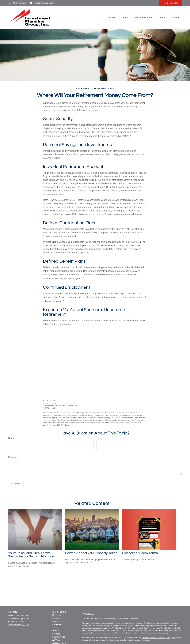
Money (56, 631)
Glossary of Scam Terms (140, 553)
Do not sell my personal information (137, 640)
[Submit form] (16, 484)
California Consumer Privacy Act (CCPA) (156, 638)
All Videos (57, 640)
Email (99, 438)
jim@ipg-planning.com (42, 3)
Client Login (171, 3)
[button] (112, 18)
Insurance (57, 624)
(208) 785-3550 (17, 3)
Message (13, 457)
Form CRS (90, 614)
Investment (57, 618)
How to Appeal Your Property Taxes (91, 553)
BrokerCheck (133, 618)
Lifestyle (56, 634)
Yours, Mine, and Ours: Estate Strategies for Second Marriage (31, 555)
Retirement (57, 615)
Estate (55, 621)
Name (11, 438)
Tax (54, 628)
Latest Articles (59, 637)
